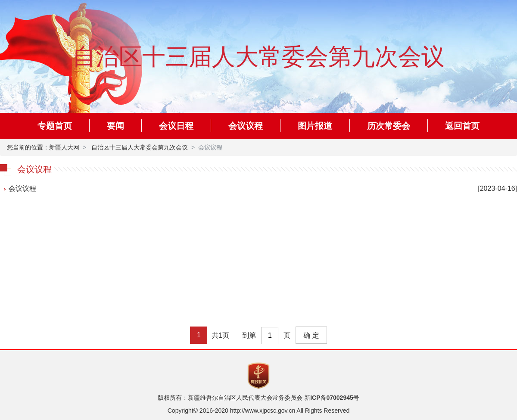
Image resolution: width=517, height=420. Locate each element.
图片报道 (315, 126)
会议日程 (176, 126)
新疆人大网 (64, 147)
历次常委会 (389, 126)
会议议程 (246, 126)
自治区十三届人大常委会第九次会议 (140, 147)
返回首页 (462, 126)
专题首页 (55, 126)
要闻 (115, 126)
